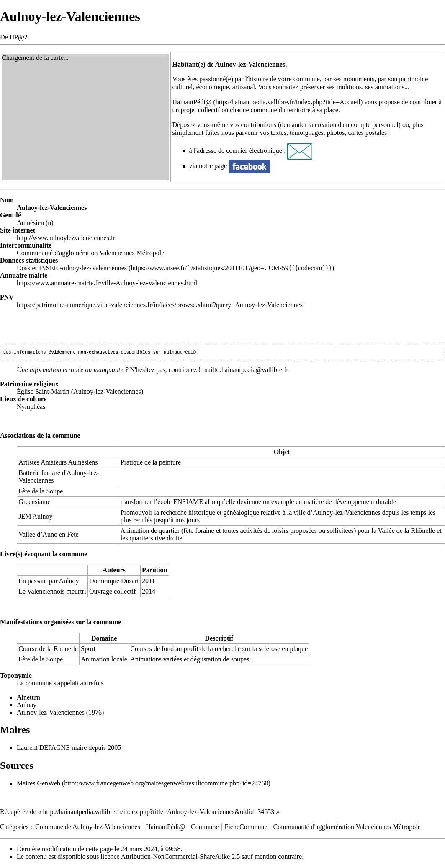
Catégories (14, 828)
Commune (205, 828)
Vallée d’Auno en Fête (49, 535)
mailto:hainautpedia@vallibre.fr (246, 371)
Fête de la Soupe (41, 492)
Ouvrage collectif (113, 592)
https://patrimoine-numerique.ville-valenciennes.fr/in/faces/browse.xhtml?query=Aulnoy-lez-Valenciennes (160, 305)
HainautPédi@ (192, 102)
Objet (282, 453)
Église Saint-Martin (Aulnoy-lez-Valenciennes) (80, 392)
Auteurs (114, 571)
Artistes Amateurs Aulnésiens (58, 463)
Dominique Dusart (114, 582)
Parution (154, 571)
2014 (149, 592)
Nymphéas (31, 407)
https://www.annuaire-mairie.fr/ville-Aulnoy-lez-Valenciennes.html (107, 283)
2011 (148, 582)
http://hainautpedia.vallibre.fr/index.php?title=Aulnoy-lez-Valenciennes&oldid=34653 (159, 812)
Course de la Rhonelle (48, 650)
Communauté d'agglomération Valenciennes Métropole (347, 828)
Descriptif (219, 639)
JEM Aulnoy (35, 517)
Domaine (104, 639)
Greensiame (34, 502)
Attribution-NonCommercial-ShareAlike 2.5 (180, 857)
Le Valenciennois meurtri (52, 592)
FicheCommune (246, 828)
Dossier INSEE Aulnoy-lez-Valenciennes (72, 268)
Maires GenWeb (39, 784)
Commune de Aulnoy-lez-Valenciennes (88, 828)
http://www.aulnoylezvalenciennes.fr (66, 238)
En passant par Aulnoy (49, 582)
